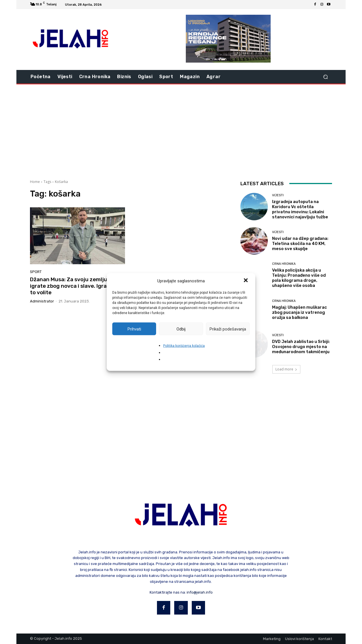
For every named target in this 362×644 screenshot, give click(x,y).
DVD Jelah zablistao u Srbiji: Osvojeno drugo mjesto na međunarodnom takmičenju (301, 347)
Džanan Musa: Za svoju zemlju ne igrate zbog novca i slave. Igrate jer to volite (75, 286)
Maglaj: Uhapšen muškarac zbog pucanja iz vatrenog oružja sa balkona (299, 312)
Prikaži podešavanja (228, 329)
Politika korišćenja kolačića (184, 346)
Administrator (42, 301)
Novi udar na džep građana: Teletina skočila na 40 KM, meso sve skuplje (300, 244)
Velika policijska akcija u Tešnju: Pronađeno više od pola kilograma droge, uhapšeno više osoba (299, 278)
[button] (246, 281)
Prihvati (134, 329)
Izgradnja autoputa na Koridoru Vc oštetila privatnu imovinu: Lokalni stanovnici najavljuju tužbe (300, 209)
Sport (36, 272)
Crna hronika (284, 264)
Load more (286, 369)
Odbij (181, 329)
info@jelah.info (200, 592)
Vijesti (278, 195)
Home (35, 182)
